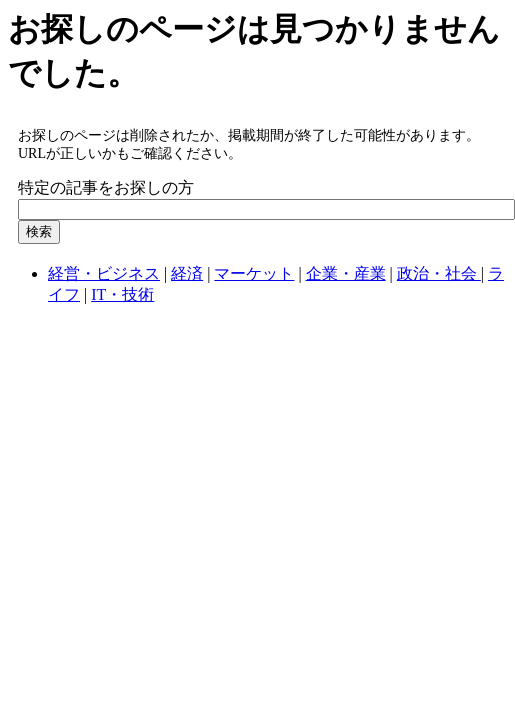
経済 (187, 273)
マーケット (254, 273)
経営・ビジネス (104, 273)
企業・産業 (346, 273)
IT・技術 (122, 294)
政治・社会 (439, 273)
